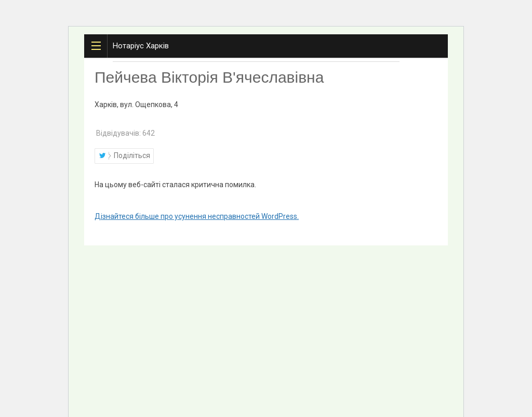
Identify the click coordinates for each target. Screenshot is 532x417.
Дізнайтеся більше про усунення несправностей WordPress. (197, 216)
